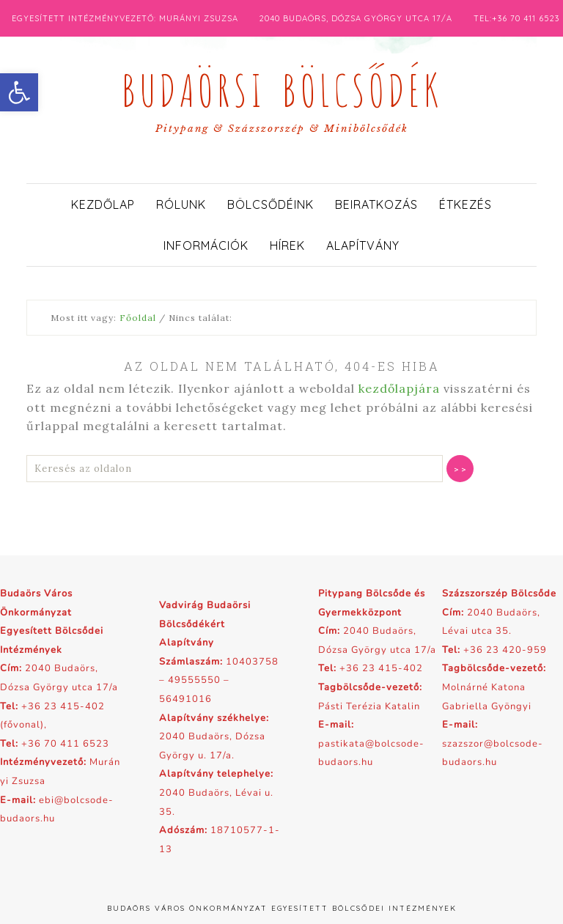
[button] (19, 92)
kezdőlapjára (399, 388)
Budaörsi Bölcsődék (281, 86)
